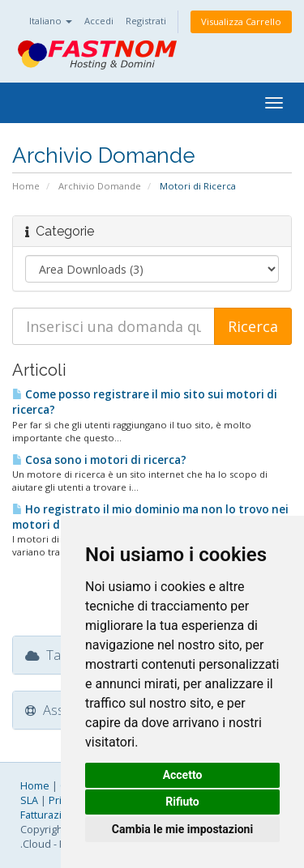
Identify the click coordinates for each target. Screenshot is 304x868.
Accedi (99, 21)
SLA (29, 800)
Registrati (146, 21)
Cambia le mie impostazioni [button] (182, 829)
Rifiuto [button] (182, 802)
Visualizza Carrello (241, 21)
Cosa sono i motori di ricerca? (99, 460)
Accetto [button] (183, 775)
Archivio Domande (100, 186)
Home (26, 186)
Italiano (51, 21)
